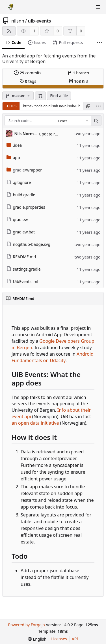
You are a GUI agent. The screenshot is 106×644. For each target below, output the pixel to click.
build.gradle (21, 195)
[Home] (11, 7)
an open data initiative (35, 423)
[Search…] (96, 121)
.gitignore (19, 182)
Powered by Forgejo (26, 625)
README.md (21, 257)
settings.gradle (24, 269)
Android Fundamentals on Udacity (53, 357)
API (75, 639)
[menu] (98, 106)
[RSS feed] (9, 31)
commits (28, 73)
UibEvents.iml (22, 281)
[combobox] (72, 121)
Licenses (59, 639)
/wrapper (24, 170)
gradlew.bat (21, 232)
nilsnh (18, 21)
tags (28, 81)
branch (78, 73)
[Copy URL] (88, 106)
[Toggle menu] (98, 7)
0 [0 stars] (58, 31)
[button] (40, 96)
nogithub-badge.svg (29, 244)
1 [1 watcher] (34, 31)
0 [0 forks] (81, 31)
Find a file (59, 96)
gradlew (17, 220)
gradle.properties (26, 207)
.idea (14, 145)
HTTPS (11, 106)
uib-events (40, 21)
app (13, 158)
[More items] (99, 43)
